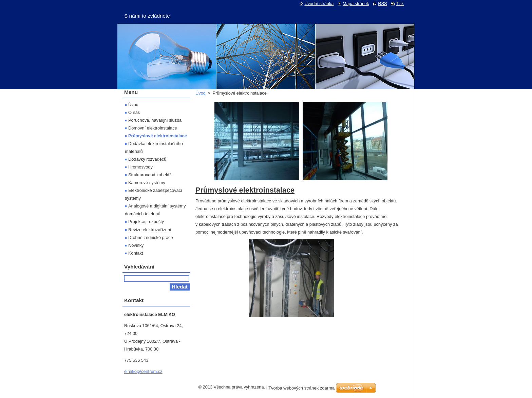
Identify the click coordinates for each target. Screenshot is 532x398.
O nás (134, 112)
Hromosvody (140, 167)
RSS (382, 4)
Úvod (201, 93)
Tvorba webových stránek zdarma (301, 388)
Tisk (400, 4)
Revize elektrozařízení (150, 230)
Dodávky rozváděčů (147, 159)
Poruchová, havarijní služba (155, 120)
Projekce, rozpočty (146, 222)
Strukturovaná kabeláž (150, 175)
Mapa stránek (356, 4)
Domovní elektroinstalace (153, 128)
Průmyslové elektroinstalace (158, 136)
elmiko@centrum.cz (143, 371)
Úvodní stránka (319, 4)
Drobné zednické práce (151, 237)
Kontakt (136, 253)
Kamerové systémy (147, 183)
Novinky (136, 245)
